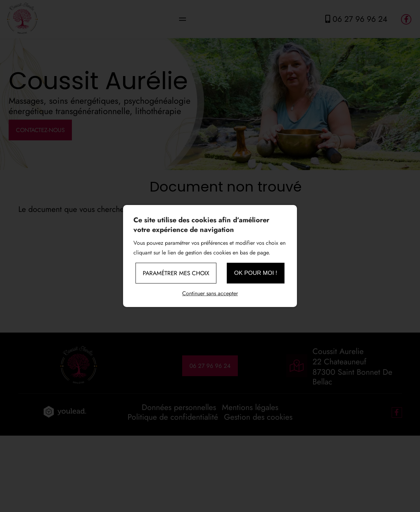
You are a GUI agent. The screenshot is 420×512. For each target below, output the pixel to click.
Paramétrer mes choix (176, 273)
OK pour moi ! (256, 273)
